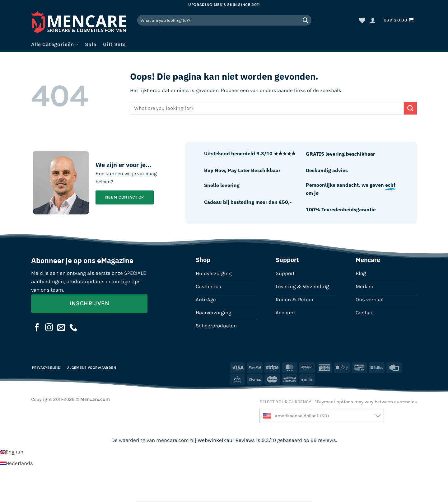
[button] (373, 20)
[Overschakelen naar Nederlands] (16, 463)
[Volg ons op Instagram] (49, 328)
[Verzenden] (306, 20)
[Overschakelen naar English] (12, 452)
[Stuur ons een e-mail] (61, 328)
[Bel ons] (73, 328)
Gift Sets (114, 44)
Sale (91, 44)
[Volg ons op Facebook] (37, 328)
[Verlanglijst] (362, 20)
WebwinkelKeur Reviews (226, 440)
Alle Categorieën (55, 45)
